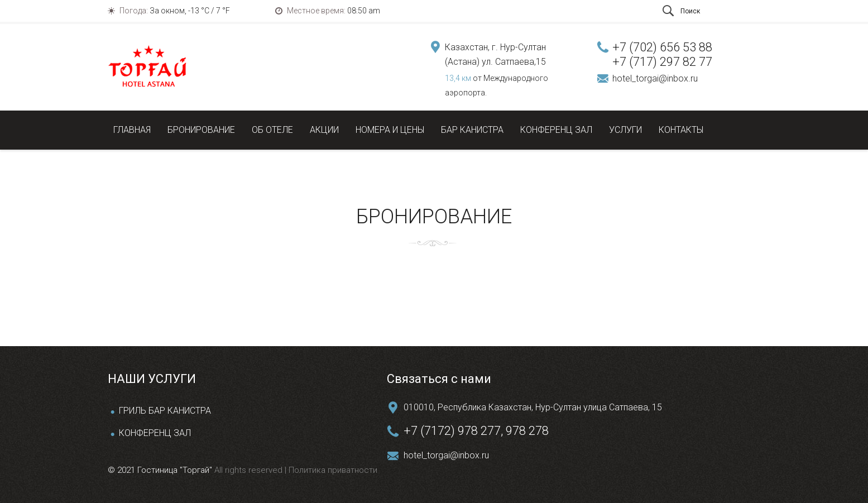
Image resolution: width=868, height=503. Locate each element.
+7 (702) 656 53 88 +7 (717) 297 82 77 (662, 54)
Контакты (681, 130)
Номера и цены (390, 130)
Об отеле (272, 130)
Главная (132, 130)
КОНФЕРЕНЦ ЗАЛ (155, 433)
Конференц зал (556, 130)
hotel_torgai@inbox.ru (655, 78)
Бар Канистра (472, 130)
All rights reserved (250, 470)
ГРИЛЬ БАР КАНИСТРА (165, 411)
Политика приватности (332, 470)
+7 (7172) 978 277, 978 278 (476, 431)
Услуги (625, 130)
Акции (324, 130)
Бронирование (201, 130)
